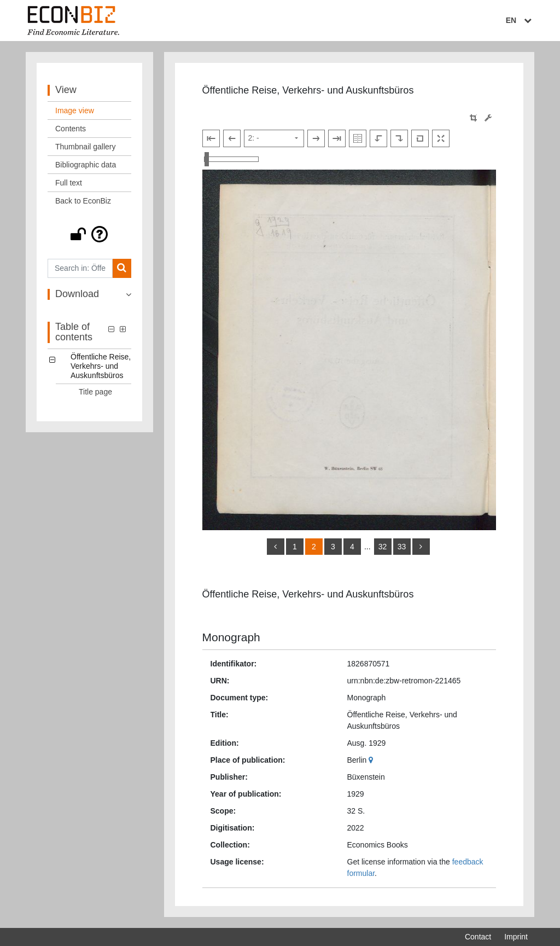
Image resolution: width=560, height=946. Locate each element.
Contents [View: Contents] (71, 129)
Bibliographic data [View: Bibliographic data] (86, 165)
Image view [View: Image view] (75, 111)
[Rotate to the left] (378, 138)
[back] (276, 547)
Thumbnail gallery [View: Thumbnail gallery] (86, 147)
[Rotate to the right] (399, 138)
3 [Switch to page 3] (333, 547)
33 (402, 547)
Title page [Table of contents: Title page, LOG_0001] (95, 392)
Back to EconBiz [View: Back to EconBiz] (83, 201)
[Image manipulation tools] (488, 118)
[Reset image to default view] (420, 138)
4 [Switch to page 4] (352, 547)
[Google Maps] (372, 760)
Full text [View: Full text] (69, 183)
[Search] (122, 268)
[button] (89, 234)
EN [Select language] (520, 20)
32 (383, 547)
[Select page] (274, 138)
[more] (421, 547)
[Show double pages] (358, 138)
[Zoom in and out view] (231, 159)
